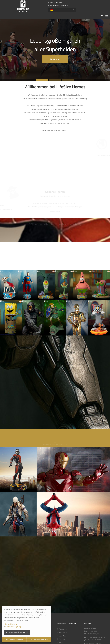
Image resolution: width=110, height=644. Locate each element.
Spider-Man (63, 632)
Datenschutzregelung (13, 626)
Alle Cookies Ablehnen (14, 640)
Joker (61, 642)
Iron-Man (62, 636)
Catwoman (63, 629)
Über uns (55, 59)
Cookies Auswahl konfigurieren (17, 632)
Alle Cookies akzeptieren (39, 640)
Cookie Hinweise (11, 624)
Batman (62, 639)
